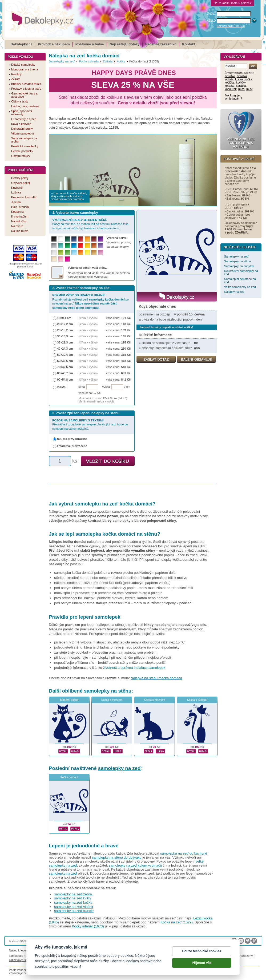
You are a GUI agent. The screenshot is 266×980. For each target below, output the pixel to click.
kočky (121, 61)
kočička (230, 82)
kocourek (231, 89)
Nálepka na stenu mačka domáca (156, 678)
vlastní (62, 387)
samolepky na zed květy (73, 898)
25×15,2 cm (65, 330)
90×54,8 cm (65, 380)
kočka (239, 79)
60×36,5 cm (65, 361)
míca (241, 89)
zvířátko (230, 76)
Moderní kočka (69, 700)
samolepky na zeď (120, 768)
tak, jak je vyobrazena (72, 439)
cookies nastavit (139, 961)
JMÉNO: (212, 14)
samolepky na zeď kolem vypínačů (135, 865)
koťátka (241, 86)
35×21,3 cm (65, 342)
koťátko (230, 86)
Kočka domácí (69, 777)
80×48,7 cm (65, 373)
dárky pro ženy (243, 956)
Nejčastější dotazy (125, 44)
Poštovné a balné (90, 44)
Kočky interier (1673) (88, 926)
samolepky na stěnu (108, 691)
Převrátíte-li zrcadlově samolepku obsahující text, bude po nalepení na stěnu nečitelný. (90, 424)
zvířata (229, 79)
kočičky (241, 82)
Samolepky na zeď (62, 61)
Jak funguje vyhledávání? (233, 97)
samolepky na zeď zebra (73, 894)
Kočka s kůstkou (197, 700)
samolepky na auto (21, 956)
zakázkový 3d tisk (21, 960)
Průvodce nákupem (54, 44)
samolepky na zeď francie (74, 911)
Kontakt (188, 44)
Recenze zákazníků (161, 44)
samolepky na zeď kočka (73, 902)
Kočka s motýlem (112, 700)
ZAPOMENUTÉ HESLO (231, 26)
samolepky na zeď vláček (74, 907)
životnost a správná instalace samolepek (134, 668)
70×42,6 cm (65, 367)
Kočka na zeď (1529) (177, 922)
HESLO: (212, 21)
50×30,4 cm (65, 355)
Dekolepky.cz (21, 44)
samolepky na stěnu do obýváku (117, 857)
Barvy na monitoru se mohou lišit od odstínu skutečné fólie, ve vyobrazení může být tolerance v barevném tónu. (91, 224)
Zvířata (108, 61)
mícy (249, 89)
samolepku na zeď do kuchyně (184, 853)
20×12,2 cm (65, 324)
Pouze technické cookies (202, 951)
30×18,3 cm (65, 336)
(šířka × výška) (88, 318)
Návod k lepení (19, 950)
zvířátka (242, 76)
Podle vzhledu (89, 61)
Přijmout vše (202, 963)
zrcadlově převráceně (72, 446)
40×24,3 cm (65, 349)
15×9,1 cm (64, 318)
